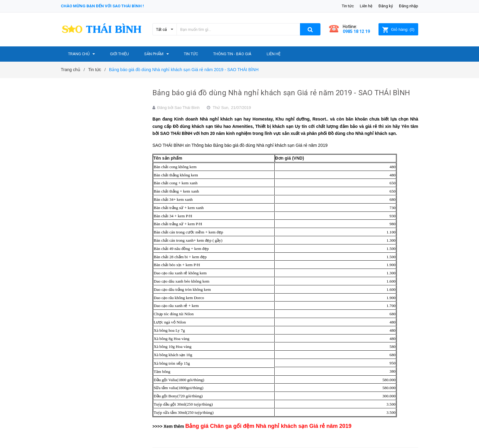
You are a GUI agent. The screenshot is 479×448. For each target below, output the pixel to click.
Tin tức (348, 6)
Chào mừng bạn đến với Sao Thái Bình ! (102, 6)
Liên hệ (366, 6)
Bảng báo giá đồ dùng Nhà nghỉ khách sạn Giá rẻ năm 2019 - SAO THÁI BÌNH (281, 93)
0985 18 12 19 (356, 31)
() (398, 29)
